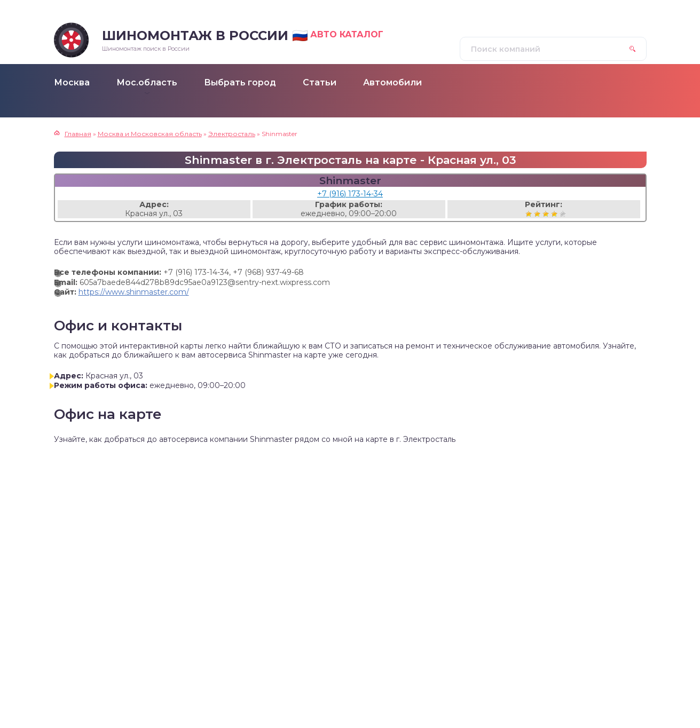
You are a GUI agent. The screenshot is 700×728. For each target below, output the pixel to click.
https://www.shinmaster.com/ (134, 292)
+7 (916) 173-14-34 (350, 194)
